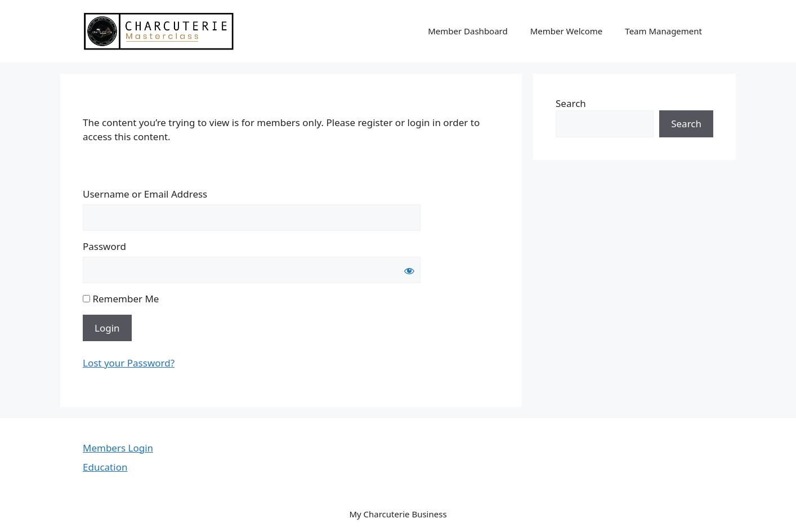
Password (104, 246)
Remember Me (121, 299)
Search (571, 103)
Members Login (118, 448)
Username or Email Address (145, 194)
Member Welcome (567, 31)
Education (105, 467)
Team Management (663, 31)
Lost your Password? (129, 363)
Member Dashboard (468, 31)
